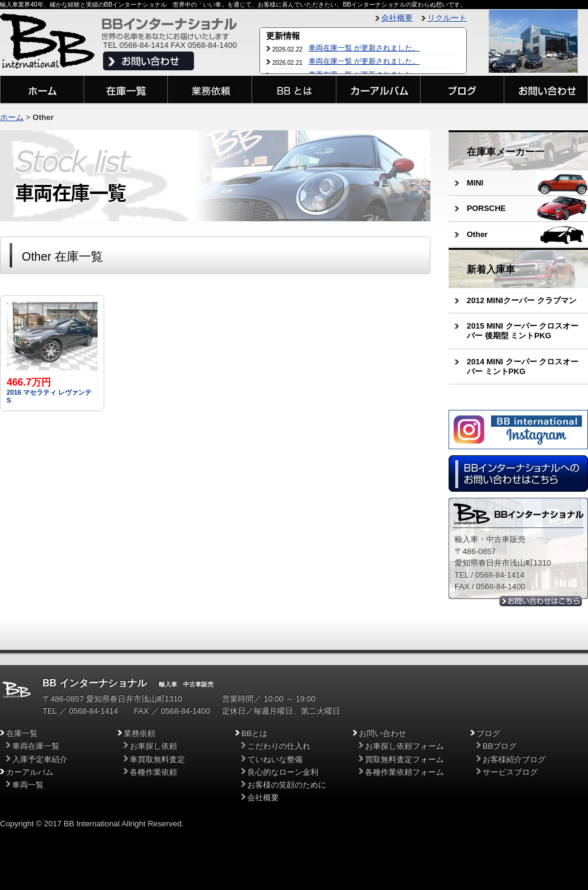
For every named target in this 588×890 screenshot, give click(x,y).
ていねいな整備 (275, 759)
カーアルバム (30, 772)
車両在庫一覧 (36, 746)
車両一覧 (28, 785)
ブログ (488, 733)
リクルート (447, 18)
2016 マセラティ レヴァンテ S (49, 391)
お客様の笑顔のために (287, 785)
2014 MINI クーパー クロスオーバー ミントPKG (523, 366)
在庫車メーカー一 (506, 152)
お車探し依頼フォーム (404, 746)
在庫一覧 (22, 733)
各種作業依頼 (153, 772)
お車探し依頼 (153, 746)
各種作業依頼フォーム (404, 772)
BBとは (254, 733)
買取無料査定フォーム (404, 759)
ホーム (12, 117)
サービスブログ (510, 772)
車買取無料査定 (157, 759)
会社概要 (397, 18)
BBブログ (499, 746)
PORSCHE (486, 208)
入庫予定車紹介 (40, 759)
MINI (475, 183)
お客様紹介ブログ (514, 759)
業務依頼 (139, 733)
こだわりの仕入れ (279, 746)
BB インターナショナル (95, 683)
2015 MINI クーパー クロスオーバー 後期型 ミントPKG (523, 331)
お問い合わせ (383, 733)
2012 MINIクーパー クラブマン (522, 300)
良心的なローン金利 (283, 772)
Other (477, 234)
